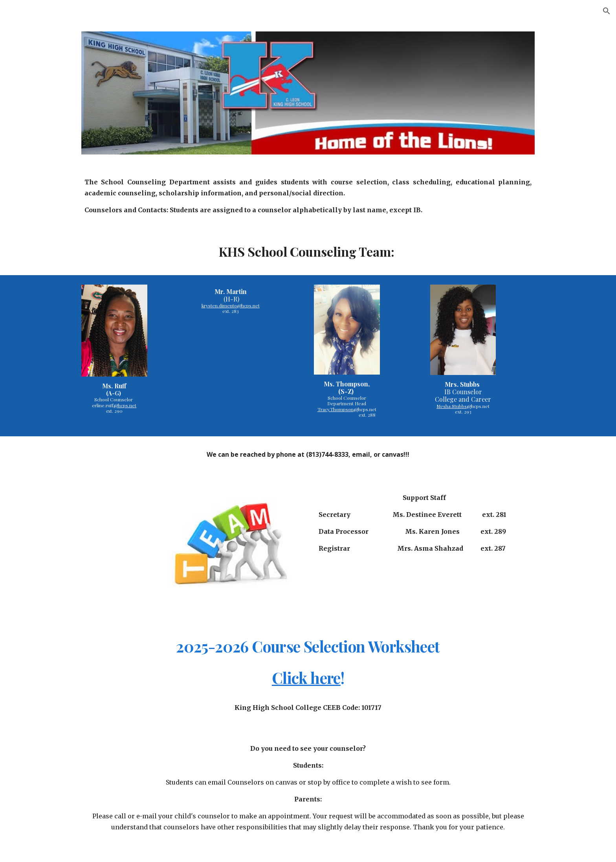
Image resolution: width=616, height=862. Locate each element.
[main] (308, 196)
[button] (607, 11)
